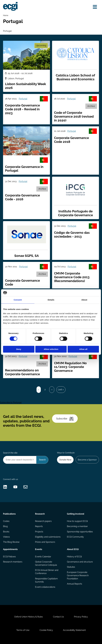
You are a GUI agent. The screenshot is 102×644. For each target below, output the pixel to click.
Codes (6, 521)
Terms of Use (23, 630)
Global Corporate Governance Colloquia (46, 563)
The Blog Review (11, 542)
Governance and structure (80, 562)
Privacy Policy (81, 617)
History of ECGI (74, 557)
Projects (39, 532)
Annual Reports (75, 584)
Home (6, 15)
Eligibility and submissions (48, 537)
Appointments (10, 549)
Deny (19, 349)
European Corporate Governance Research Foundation (78, 575)
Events (39, 549)
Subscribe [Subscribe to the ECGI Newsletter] (65, 419)
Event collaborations (45, 587)
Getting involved (76, 514)
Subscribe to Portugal (11, 402)
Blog (5, 526)
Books (6, 532)
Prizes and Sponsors (45, 542)
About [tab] (84, 300)
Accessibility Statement (74, 630)
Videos (6, 537)
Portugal (23, 99)
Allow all (83, 349)
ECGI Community (75, 537)
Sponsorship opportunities (80, 532)
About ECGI (73, 549)
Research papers (43, 521)
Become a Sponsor (87, 460)
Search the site (10, 453)
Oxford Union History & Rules (28, 617)
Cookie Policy (46, 630)
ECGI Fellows (9, 557)
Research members (13, 562)
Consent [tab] (18, 300)
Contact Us (58, 617)
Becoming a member (77, 526)
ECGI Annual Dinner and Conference (47, 572)
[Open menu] (95, 7)
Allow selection (51, 349)
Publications (9, 514)
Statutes (71, 567)
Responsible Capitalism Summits (46, 580)
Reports (39, 526)
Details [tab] (51, 300)
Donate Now (65, 460)
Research (40, 514)
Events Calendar (43, 557)
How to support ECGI (77, 521)
